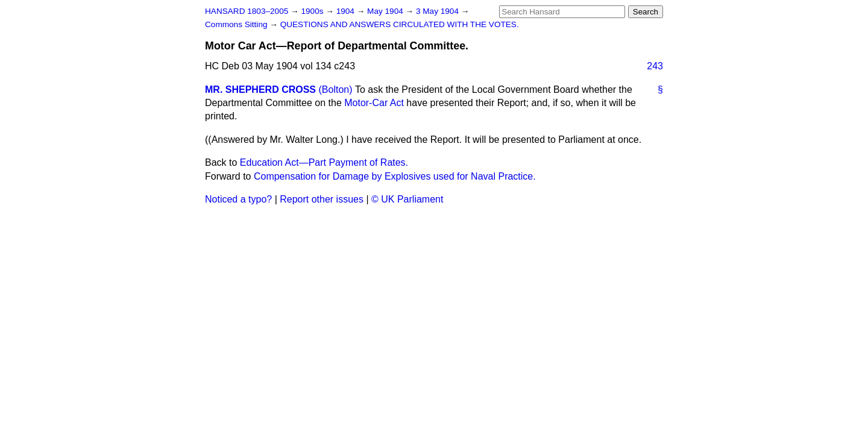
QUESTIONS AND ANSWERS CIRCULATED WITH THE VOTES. (400, 24)
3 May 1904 (439, 11)
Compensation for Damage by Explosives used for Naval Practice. (395, 176)
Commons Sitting (237, 24)
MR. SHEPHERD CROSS (260, 90)
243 (655, 66)
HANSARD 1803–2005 (247, 11)
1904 (347, 11)
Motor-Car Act (374, 103)
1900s (313, 11)
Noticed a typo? (238, 199)
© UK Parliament (407, 199)
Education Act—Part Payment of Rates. (324, 162)
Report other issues (322, 199)
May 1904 (386, 11)
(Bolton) (335, 90)
